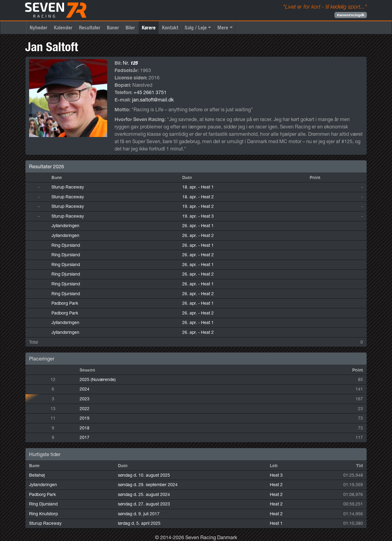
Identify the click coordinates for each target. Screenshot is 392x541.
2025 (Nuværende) (98, 379)
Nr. (130, 63)
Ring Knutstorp (43, 514)
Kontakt (170, 27)
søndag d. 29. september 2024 (148, 485)
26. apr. (198, 226)
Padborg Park (65, 303)
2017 (85, 437)
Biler (130, 27)
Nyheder (39, 27)
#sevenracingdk (351, 15)
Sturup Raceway (68, 187)
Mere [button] (223, 27)
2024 (85, 389)
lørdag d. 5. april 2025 (139, 523)
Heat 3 (276, 475)
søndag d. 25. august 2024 (144, 494)
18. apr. (198, 187)
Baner (113, 27)
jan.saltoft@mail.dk (153, 100)
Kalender (63, 27)
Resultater (90, 27)
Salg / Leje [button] (196, 27)
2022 (85, 409)
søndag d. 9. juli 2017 (139, 514)
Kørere (149, 27)
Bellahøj (37, 475)
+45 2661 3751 (150, 92)
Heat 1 (276, 523)
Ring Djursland (66, 245)
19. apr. (198, 206)
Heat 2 (276, 485)
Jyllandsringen (65, 226)
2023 (85, 399)
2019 (85, 418)
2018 (85, 428)
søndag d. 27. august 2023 (144, 504)
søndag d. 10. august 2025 (144, 475)
